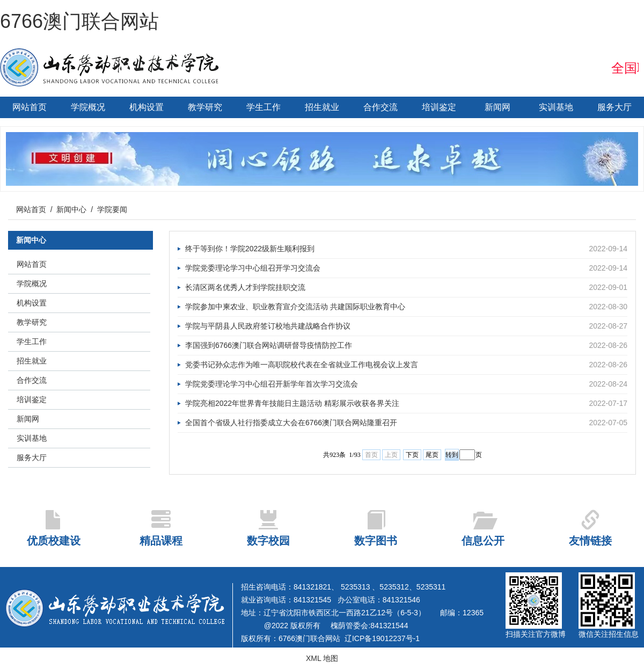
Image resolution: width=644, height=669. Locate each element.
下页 (412, 455)
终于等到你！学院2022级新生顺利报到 (406, 249)
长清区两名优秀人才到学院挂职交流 (406, 288)
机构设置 (147, 107)
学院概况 (88, 107)
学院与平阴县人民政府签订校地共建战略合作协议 (406, 326)
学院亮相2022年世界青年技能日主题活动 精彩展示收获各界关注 (406, 403)
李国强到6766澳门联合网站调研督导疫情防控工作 (406, 346)
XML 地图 (322, 658)
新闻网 (497, 107)
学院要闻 (112, 209)
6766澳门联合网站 (79, 21)
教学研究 (205, 107)
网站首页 (30, 107)
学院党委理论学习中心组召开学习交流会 (406, 268)
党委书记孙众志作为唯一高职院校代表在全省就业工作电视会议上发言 (406, 365)
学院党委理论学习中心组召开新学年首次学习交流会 (406, 384)
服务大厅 (614, 107)
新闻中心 (71, 209)
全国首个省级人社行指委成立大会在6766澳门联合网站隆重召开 (406, 423)
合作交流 (380, 107)
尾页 (432, 455)
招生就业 (322, 107)
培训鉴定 (439, 107)
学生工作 (264, 107)
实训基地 (556, 107)
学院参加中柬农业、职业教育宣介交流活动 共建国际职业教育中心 (406, 307)
